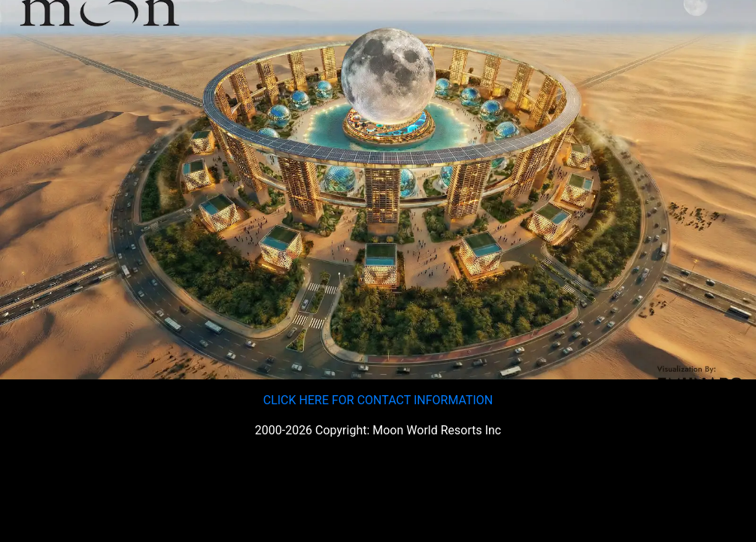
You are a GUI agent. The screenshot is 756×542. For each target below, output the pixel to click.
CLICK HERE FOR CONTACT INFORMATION (378, 400)
